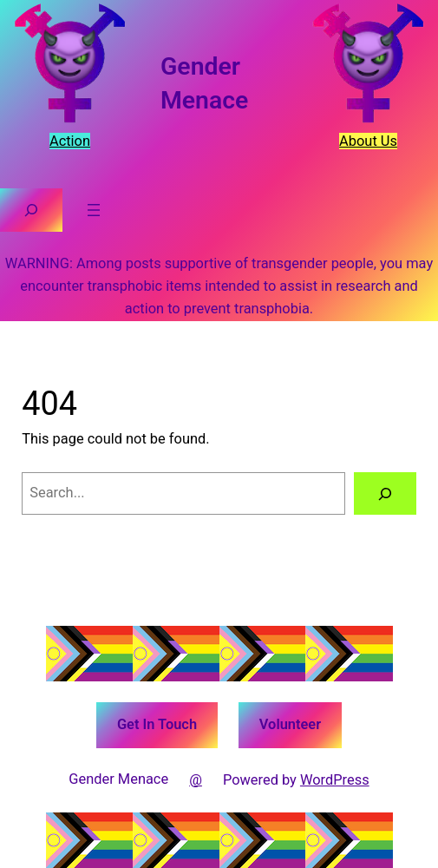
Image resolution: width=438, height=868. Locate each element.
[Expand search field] (31, 210)
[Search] (385, 494)
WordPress (335, 780)
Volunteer (290, 724)
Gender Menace (118, 779)
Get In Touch (157, 724)
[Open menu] (94, 210)
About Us (368, 141)
